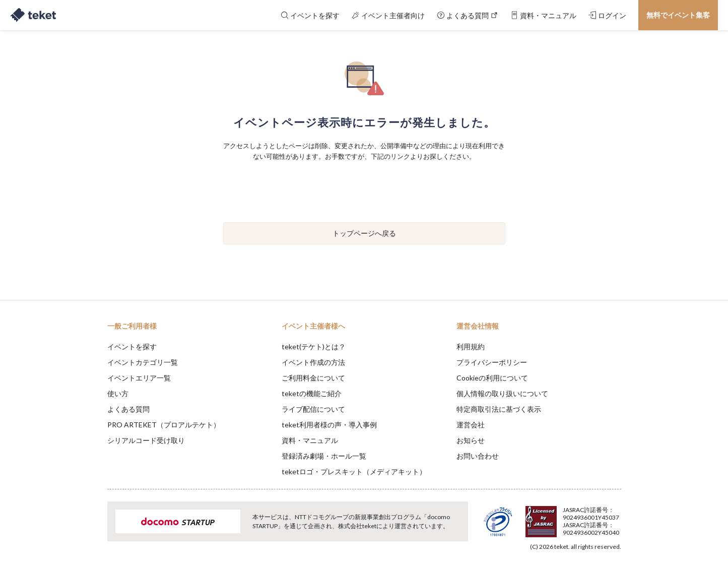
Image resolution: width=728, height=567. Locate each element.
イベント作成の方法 (313, 362)
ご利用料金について (313, 378)
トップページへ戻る (364, 233)
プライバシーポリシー (492, 362)
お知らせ (471, 440)
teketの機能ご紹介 (312, 393)
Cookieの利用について (492, 378)
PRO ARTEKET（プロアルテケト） (164, 425)
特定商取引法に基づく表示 (499, 409)
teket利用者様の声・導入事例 (329, 425)
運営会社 (471, 425)
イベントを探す (132, 346)
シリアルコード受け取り (146, 440)
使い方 (118, 393)
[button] (92, 530)
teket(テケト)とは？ (314, 346)
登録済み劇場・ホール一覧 (324, 456)
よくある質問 (128, 409)
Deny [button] (564, 517)
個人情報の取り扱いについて (502, 393)
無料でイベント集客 (678, 15)
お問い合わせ (478, 456)
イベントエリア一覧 (139, 378)
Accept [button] (615, 517)
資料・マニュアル (310, 440)
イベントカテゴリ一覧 (143, 362)
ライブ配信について (313, 409)
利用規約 (471, 346)
